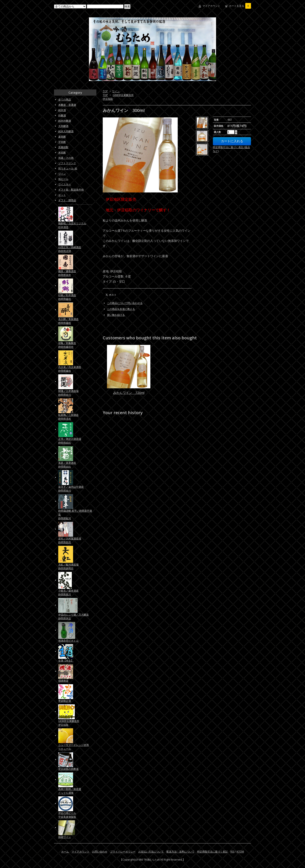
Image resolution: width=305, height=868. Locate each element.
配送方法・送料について (180, 852)
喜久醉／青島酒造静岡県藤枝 (68, 321)
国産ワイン (65, 837)
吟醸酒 (62, 115)
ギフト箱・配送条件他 (71, 190)
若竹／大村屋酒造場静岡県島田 (70, 540)
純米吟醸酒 (65, 121)
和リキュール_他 (68, 168)
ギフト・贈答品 (67, 200)
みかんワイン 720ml (129, 393)
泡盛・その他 (66, 158)
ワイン (116, 91)
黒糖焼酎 (63, 147)
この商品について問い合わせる (125, 303)
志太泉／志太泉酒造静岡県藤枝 (70, 369)
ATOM (240, 852)
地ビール (63, 179)
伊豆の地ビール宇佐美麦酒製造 (67, 815)
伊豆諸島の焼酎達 (68, 769)
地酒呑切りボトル (68, 641)
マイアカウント (211, 6)
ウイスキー (65, 184)
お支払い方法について (151, 852)
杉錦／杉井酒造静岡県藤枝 (67, 297)
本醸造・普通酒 (67, 105)
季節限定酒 (65, 701)
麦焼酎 (62, 137)
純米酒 (62, 110)
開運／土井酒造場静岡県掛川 (68, 393)
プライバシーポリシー (123, 852)
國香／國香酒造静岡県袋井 (67, 273)
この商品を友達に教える (121, 309)
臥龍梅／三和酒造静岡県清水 (68, 417)
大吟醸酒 (63, 126)
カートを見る (240, 6)
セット (62, 195)
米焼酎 (62, 153)
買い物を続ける (116, 315)
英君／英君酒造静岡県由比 (67, 465)
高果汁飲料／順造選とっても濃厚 (70, 791)
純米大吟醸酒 (66, 131)
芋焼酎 (62, 142)
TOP (105, 91)
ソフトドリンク (67, 163)
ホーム (65, 852)
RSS (232, 852)
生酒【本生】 (66, 661)
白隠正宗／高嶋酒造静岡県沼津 (70, 249)
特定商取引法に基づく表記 (212, 852)
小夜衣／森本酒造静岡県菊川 (68, 593)
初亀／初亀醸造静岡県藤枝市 (67, 345)
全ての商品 (65, 100)
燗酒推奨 (63, 681)
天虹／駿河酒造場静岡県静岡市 (68, 566)
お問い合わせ (100, 852)
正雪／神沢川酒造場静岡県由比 (70, 441)
